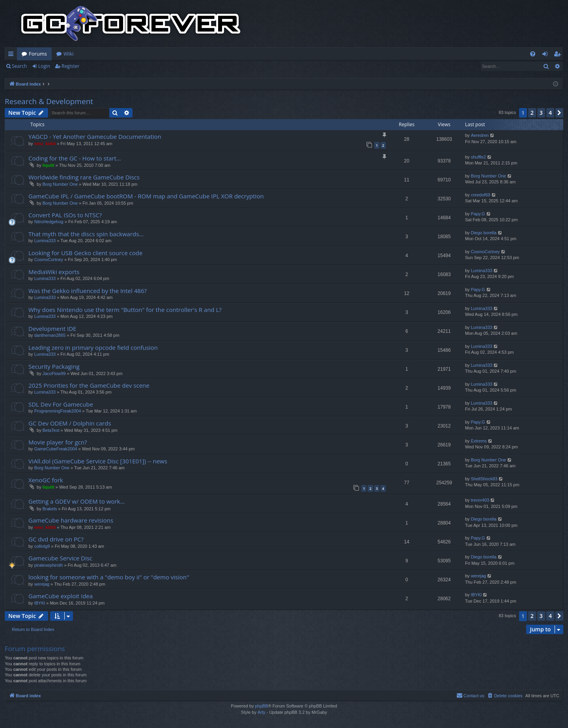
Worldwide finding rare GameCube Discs (84, 177)
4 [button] (550, 113)
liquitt (49, 165)
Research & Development (49, 101)
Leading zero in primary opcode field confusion (93, 347)
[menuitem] (533, 54)
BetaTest (51, 430)
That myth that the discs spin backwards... (86, 234)
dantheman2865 (50, 335)
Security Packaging (54, 366)
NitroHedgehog (49, 222)
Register (70, 66)
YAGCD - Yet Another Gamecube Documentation (95, 136)
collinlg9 (42, 546)
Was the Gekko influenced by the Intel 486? (88, 291)
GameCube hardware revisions (71, 520)
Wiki (68, 54)
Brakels (50, 509)
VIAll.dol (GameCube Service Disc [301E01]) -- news (98, 461)
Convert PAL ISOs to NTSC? (65, 215)
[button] (559, 113)
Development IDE (52, 329)
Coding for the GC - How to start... (75, 158)
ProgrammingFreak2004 (58, 411)
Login (44, 66)
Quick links (12, 55)
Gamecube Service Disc (60, 558)
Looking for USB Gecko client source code (85, 253)
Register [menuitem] (559, 55)
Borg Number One (60, 184)
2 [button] (532, 113)
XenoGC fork (46, 480)
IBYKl (40, 603)
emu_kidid (45, 144)
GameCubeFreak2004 (56, 449)
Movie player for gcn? (58, 442)
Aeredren (480, 135)
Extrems (479, 441)
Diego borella (484, 233)
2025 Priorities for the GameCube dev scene (89, 385)
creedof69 (481, 195)
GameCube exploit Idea (61, 596)
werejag (42, 584)
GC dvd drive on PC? (56, 539)
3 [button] (541, 113)
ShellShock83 (484, 479)
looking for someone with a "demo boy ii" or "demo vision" (109, 577)
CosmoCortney (49, 259)
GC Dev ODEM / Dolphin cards (70, 423)
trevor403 (480, 500)
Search (19, 66)
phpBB (261, 706)
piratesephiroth (49, 565)
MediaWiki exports (54, 272)
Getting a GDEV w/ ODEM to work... (77, 501)
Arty (262, 712)
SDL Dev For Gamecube (61, 404)
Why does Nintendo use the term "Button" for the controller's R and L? (125, 310)
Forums (38, 54)
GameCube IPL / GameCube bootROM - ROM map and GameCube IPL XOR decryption (146, 196)
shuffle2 (478, 157)
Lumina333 (45, 241)
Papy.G (478, 214)
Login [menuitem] (547, 55)
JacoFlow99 (54, 373)
